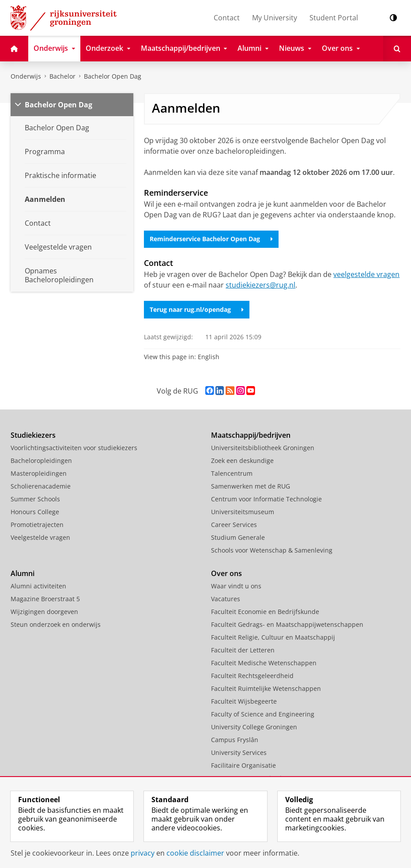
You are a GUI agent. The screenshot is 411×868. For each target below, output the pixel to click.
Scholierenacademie (41, 486)
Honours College (35, 512)
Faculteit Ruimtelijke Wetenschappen (266, 688)
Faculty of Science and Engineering (263, 714)
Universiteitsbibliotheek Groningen (263, 448)
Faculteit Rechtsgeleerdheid (252, 676)
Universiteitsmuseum (243, 512)
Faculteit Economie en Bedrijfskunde (265, 612)
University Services (239, 752)
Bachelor (62, 76)
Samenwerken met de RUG (251, 486)
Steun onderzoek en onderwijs (56, 624)
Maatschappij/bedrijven (251, 435)
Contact (227, 18)
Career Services (234, 525)
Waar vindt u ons (236, 586)
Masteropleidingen (39, 473)
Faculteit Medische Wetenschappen (264, 663)
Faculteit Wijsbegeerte (244, 701)
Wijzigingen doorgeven (44, 612)
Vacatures (226, 599)
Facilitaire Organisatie (243, 765)
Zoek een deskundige (242, 461)
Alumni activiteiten (38, 586)
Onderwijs (26, 76)
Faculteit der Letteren (243, 650)
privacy (143, 853)
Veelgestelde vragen (40, 537)
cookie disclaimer (195, 853)
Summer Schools (35, 499)
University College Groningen (254, 727)
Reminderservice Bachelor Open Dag (211, 239)
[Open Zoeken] (397, 49)
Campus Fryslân (235, 740)
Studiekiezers (33, 435)
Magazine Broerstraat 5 (45, 599)
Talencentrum (232, 473)
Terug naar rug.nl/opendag (197, 309)
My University (275, 18)
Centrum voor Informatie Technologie (266, 499)
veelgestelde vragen (366, 274)
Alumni (23, 573)
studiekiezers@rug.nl (260, 285)
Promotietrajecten (37, 525)
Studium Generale (238, 537)
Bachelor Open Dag (113, 76)
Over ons (226, 573)
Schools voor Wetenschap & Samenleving (272, 550)
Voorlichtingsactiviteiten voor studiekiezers (74, 448)
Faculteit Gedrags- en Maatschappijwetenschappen (287, 624)
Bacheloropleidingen (41, 461)
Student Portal (334, 18)
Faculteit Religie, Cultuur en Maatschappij (273, 637)
